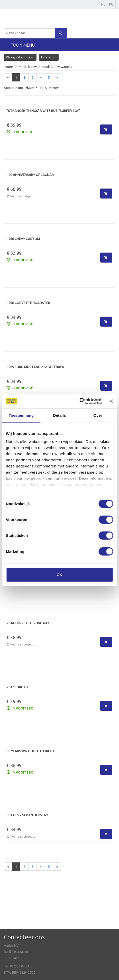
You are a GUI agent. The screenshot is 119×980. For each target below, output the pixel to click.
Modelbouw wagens (57, 67)
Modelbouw (28, 67)
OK (59, 574)
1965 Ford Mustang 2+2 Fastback (35, 367)
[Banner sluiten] (111, 401)
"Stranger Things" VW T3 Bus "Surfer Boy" (43, 111)
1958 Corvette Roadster (28, 303)
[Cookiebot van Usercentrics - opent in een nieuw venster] (79, 401)
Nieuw (54, 88)
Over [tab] (98, 415)
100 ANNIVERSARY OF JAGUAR (30, 175)
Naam (30, 88)
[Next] (57, 77)
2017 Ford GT (18, 687)
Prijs (44, 88)
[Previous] (8, 77)
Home (8, 67)
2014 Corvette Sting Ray (28, 623)
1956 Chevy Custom (23, 239)
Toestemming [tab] (21, 415)
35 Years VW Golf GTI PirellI (30, 751)
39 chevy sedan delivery (27, 815)
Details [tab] (60, 415)
